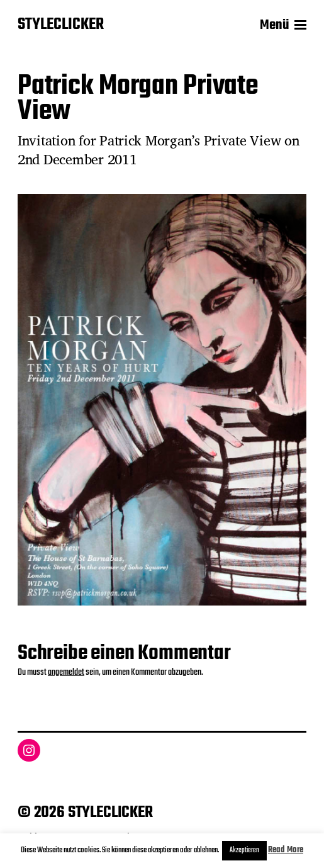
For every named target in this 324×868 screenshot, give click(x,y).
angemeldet (66, 672)
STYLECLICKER (61, 25)
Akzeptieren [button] (244, 850)
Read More (286, 850)
